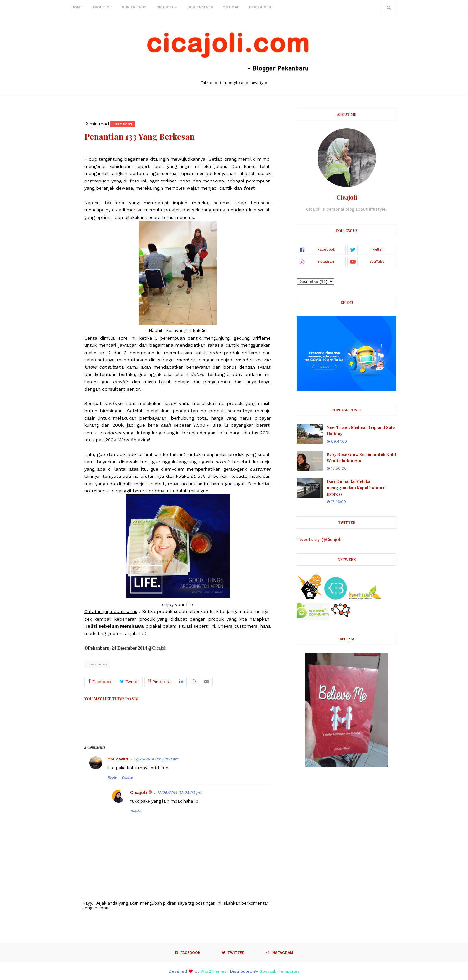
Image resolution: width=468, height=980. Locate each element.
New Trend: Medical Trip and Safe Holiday (361, 430)
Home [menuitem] (77, 7)
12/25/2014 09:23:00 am (156, 759)
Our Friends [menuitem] (134, 7)
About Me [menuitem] (102, 7)
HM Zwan (118, 759)
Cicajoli (138, 792)
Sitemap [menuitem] (231, 7)
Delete (127, 778)
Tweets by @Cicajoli (319, 539)
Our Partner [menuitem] (200, 7)
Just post (98, 664)
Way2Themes (214, 971)
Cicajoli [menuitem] (165, 7)
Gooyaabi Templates (279, 971)
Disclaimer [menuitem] (260, 7)
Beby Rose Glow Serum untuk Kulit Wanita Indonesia (361, 457)
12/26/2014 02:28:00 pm (180, 793)
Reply (112, 778)
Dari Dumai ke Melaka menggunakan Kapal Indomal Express (356, 488)
